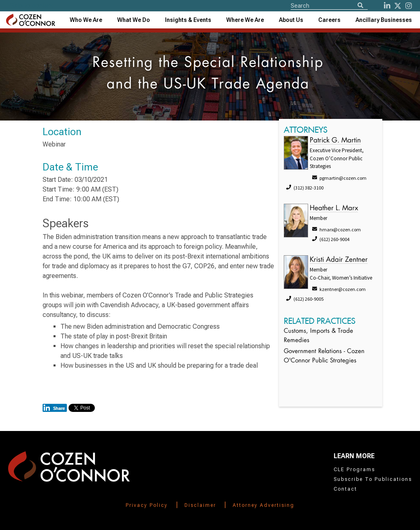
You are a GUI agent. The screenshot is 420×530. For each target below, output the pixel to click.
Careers (329, 20)
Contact (345, 489)
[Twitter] (398, 6)
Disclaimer (200, 505)
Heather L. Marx (334, 208)
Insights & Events (188, 20)
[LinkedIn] (387, 6)
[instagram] (409, 6)
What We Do (134, 20)
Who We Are (86, 20)
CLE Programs (354, 470)
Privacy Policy (147, 505)
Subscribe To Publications (373, 479)
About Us (291, 20)
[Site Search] (329, 5)
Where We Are (245, 20)
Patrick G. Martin (335, 141)
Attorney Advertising (264, 505)
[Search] (360, 6)
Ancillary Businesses (384, 20)
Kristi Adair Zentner (339, 260)
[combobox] (188, 20)
